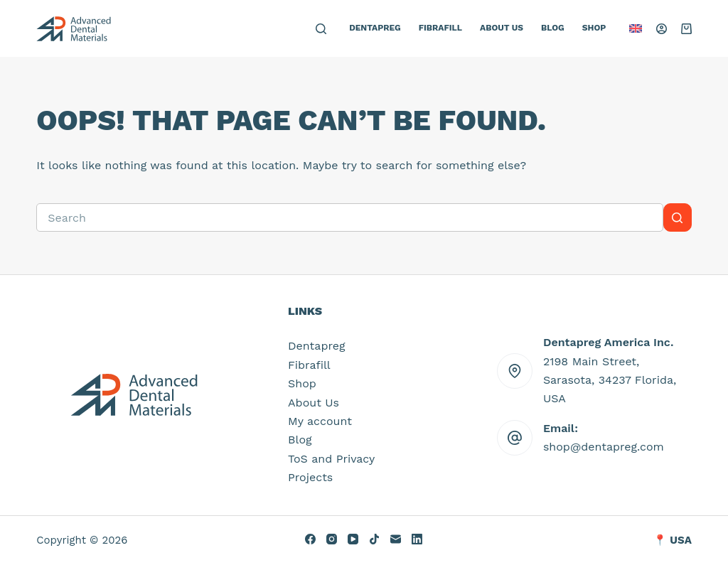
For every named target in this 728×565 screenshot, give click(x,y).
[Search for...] (350, 217)
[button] (636, 28)
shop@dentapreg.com (604, 447)
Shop (594, 28)
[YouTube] (353, 539)
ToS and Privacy (331, 459)
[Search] (321, 29)
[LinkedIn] (417, 539)
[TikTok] (374, 539)
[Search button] (678, 217)
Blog (553, 28)
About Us (502, 28)
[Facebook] (310, 539)
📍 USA (673, 540)
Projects (310, 477)
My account (320, 421)
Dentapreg (375, 28)
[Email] (396, 539)
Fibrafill (440, 28)
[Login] (662, 29)
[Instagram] (332, 539)
